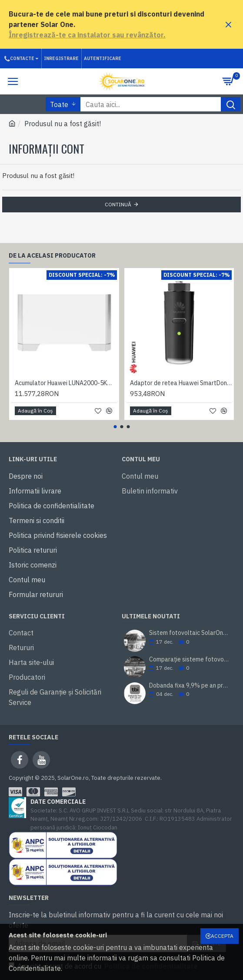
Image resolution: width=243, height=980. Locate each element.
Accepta (222, 936)
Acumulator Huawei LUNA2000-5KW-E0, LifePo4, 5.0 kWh (66, 383)
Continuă (118, 204)
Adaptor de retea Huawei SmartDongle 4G (181, 383)
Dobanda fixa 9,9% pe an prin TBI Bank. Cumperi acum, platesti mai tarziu (189, 686)
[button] (115, 427)
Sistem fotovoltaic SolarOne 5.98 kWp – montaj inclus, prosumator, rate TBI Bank (189, 633)
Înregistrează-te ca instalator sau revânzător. (87, 35)
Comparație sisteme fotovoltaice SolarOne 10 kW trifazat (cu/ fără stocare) (189, 659)
